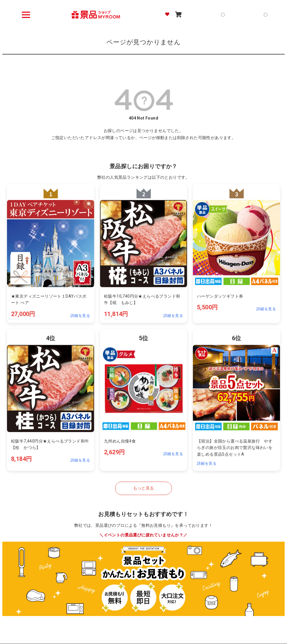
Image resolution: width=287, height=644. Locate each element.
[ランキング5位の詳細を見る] (143, 400)
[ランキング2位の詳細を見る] (143, 253)
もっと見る (144, 488)
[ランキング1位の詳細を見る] (51, 253)
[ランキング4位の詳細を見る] (51, 400)
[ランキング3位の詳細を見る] (236, 253)
